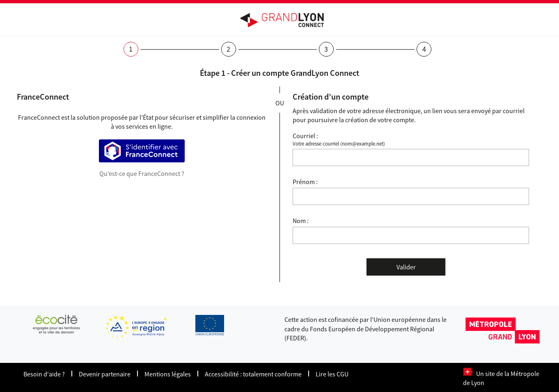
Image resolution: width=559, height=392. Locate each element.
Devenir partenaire (105, 374)
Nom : (301, 221)
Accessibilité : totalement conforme (253, 374)
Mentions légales (168, 374)
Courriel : (305, 136)
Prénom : (305, 182)
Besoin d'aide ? (44, 374)
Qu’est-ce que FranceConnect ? (142, 173)
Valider (406, 267)
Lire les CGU (332, 374)
